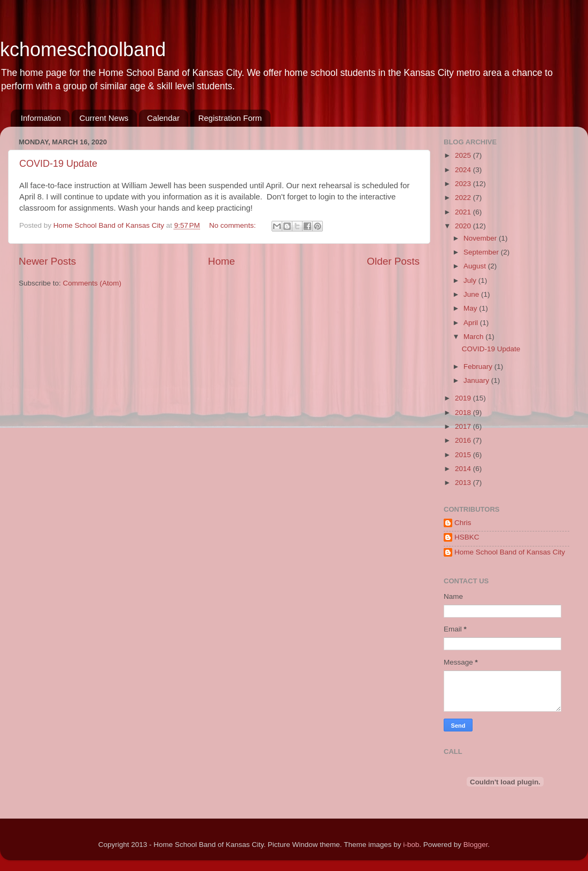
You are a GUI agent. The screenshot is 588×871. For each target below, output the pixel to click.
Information (41, 118)
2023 (464, 184)
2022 (464, 198)
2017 (464, 426)
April (472, 323)
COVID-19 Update (58, 164)
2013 (464, 483)
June (472, 294)
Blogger (476, 845)
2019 (464, 398)
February (479, 367)
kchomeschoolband (83, 49)
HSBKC (467, 537)
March (474, 337)
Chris (463, 523)
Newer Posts (47, 261)
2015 (464, 455)
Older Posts (393, 261)
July (471, 280)
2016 (464, 440)
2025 (464, 155)
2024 (464, 170)
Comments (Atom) (92, 283)
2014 (464, 469)
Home (221, 261)
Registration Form (230, 118)
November (481, 238)
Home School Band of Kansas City (510, 552)
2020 (464, 226)
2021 (464, 212)
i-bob (411, 845)
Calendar (163, 118)
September (482, 252)
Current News (104, 118)
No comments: (233, 225)
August (476, 266)
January (477, 380)
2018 (464, 413)
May (471, 308)
